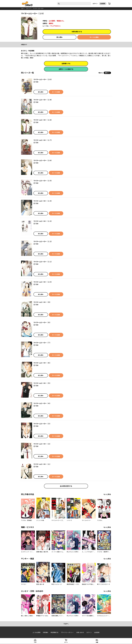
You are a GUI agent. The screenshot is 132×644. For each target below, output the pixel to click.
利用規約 (45, 632)
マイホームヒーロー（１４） (43, 201)
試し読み (59, 37)
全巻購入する (66, 64)
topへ (66, 624)
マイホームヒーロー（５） (42, 383)
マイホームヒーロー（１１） (43, 262)
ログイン (95, 4)
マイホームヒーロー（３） (42, 424)
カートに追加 (94, 37)
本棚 (97, 642)
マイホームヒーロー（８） (42, 322)
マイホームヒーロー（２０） (43, 79)
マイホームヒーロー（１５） (43, 181)
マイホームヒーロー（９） (42, 302)
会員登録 (103, 4)
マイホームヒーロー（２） (42, 444)
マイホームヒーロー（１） (42, 464)
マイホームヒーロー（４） (42, 403)
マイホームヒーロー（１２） (43, 241)
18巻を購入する (77, 32)
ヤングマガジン (55, 26)
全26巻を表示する (66, 486)
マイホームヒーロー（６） (42, 363)
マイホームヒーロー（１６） (43, 160)
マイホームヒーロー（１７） (43, 140)
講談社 (51, 23)
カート (66, 642)
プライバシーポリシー (67, 632)
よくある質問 (36, 632)
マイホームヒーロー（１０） (43, 282)
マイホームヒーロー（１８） (43, 120)
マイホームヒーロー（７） (42, 343)
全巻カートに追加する (66, 69)
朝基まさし (61, 21)
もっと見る (107, 494)
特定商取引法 (54, 632)
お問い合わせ (80, 632)
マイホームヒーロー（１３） (43, 221)
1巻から (101, 73)
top (22, 9)
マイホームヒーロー (38, 9)
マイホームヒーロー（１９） (43, 100)
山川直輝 (52, 21)
